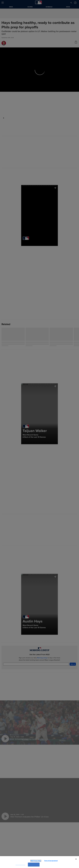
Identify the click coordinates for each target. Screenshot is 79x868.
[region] (39, 862)
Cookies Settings (20, 864)
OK (34, 864)
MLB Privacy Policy (33, 861)
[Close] (76, 859)
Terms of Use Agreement (48, 861)
